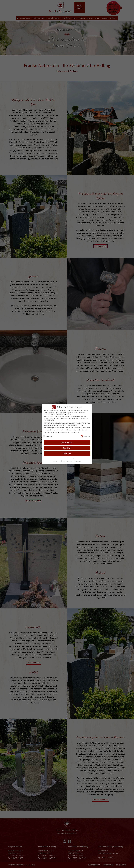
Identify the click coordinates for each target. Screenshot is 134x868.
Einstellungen (58, 432)
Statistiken (85, 436)
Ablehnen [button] (67, 453)
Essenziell (47, 436)
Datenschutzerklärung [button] (68, 461)
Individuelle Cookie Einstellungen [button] (67, 458)
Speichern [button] (67, 448)
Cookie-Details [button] (57, 461)
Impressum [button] (78, 461)
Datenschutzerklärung (64, 430)
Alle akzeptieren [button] (67, 442)
